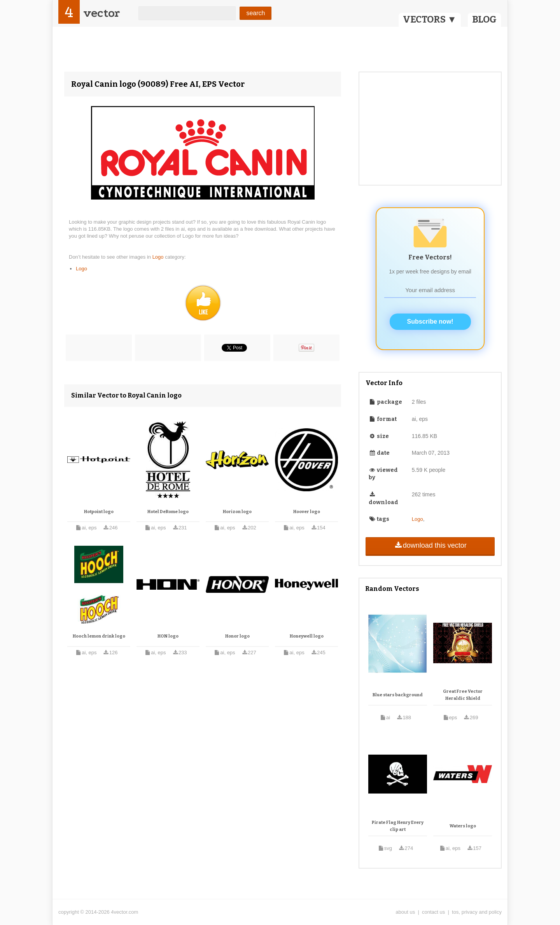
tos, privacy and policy (477, 912)
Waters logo (463, 826)
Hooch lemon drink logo (99, 636)
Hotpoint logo (99, 512)
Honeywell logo (307, 636)
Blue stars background (398, 695)
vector (101, 13)
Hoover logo (307, 512)
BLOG (484, 19)
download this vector (430, 545)
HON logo (168, 636)
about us (405, 912)
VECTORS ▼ (430, 19)
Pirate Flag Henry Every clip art (398, 826)
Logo (159, 257)
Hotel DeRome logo (168, 512)
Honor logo (237, 636)
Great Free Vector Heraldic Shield (463, 695)
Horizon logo (237, 512)
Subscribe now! (430, 321)
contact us (433, 912)
